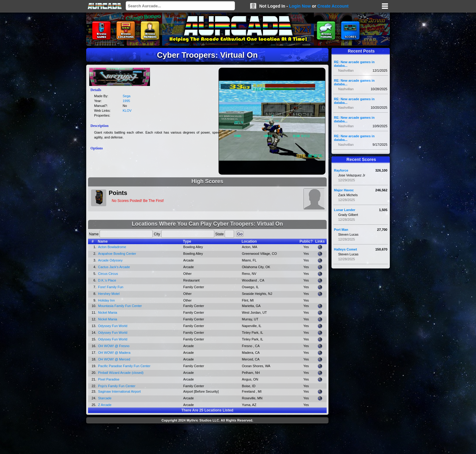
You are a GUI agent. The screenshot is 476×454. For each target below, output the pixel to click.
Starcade (105, 398)
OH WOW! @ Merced (114, 359)
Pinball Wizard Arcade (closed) (121, 373)
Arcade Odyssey (110, 260)
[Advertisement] (207, 439)
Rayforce (341, 170)
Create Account (333, 6)
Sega (127, 96)
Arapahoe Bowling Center (117, 254)
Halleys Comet (345, 249)
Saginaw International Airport (119, 391)
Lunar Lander (345, 210)
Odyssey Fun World (113, 326)
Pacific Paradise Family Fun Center (124, 366)
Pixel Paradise (109, 379)
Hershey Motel (109, 294)
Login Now (300, 6)
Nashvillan (346, 70)
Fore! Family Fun (111, 287)
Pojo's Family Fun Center (117, 386)
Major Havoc (344, 190)
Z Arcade (105, 405)
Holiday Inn (106, 300)
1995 (126, 101)
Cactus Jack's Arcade (114, 267)
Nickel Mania (108, 312)
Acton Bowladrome (112, 247)
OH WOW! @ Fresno (114, 346)
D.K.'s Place (107, 280)
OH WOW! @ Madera (114, 353)
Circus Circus (108, 274)
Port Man (341, 230)
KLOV (127, 111)
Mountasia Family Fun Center (120, 306)
